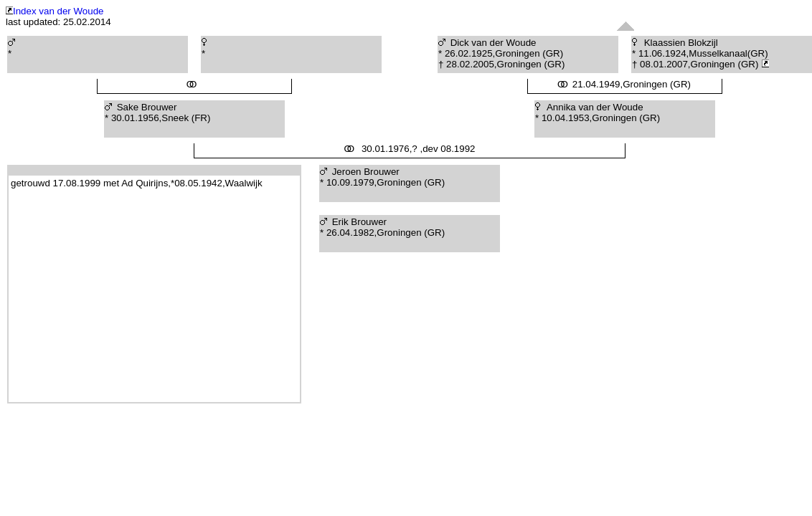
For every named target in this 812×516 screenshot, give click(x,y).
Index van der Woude (55, 11)
